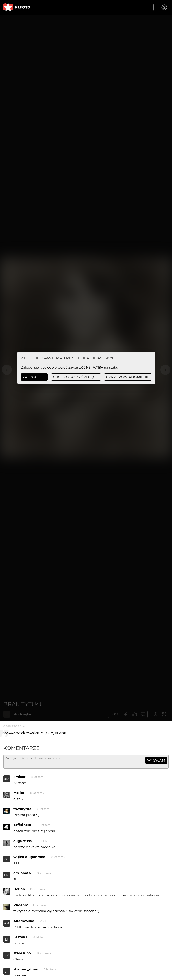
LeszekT (20, 939)
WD (7, 861)
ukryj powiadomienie (128, 377)
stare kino (22, 955)
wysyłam (156, 760)
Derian (19, 891)
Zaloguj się (34, 377)
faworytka (22, 811)
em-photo (22, 875)
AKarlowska (24, 923)
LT (7, 941)
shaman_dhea (26, 971)
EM (7, 877)
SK (7, 957)
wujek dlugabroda (29, 859)
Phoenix (21, 907)
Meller (19, 795)
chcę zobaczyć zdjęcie (76, 377)
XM (7, 781)
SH (7, 973)
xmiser (19, 779)
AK (7, 925)
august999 (23, 843)
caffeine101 (23, 827)
